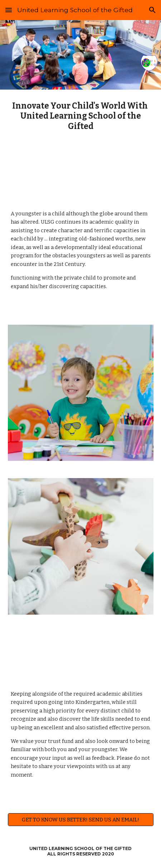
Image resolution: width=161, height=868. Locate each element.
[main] (81, 116)
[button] (9, 10)
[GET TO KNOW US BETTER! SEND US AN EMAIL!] (81, 819)
